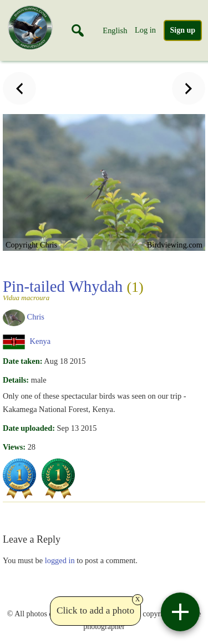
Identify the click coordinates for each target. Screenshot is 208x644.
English (115, 30)
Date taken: (23, 361)
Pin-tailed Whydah (103, 290)
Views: (14, 447)
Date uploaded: (29, 428)
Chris (36, 317)
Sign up (183, 30)
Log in (145, 30)
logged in (60, 560)
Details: (16, 380)
